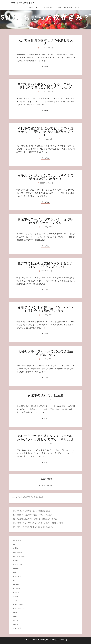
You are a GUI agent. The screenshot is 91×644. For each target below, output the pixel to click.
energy (16, 560)
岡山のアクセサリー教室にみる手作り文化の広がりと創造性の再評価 (38, 523)
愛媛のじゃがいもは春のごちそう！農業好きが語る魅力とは (46, 177)
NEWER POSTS (46, 485)
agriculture (17, 540)
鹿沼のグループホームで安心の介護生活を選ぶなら (46, 353)
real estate (17, 588)
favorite (78, 7)
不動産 (16, 624)
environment (18, 564)
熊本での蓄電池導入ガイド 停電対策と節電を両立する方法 (35, 519)
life (14, 580)
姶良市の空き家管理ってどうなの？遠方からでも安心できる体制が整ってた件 (45, 131)
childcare (16, 548)
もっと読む (46, 67)
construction (18, 552)
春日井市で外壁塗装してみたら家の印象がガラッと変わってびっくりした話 (46, 437)
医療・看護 (17, 628)
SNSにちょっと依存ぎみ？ (23, 2)
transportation (19, 608)
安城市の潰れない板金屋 (46, 395)
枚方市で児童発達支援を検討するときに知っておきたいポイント (46, 265)
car (14, 544)
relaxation (17, 592)
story (31, 7)
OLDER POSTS (46, 479)
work (59, 7)
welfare (16, 612)
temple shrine (18, 604)
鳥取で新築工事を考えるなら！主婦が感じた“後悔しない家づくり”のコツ (45, 86)
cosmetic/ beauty (49, 7)
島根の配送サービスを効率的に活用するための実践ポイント (35, 515)
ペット (16, 620)
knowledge (68, 7)
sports (16, 596)
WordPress (51, 640)
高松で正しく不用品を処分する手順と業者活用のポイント (34, 527)
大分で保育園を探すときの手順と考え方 (46, 42)
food (38, 7)
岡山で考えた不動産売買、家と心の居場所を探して (32, 511)
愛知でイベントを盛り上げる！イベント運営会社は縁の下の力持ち (46, 309)
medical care (18, 584)
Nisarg (65, 640)
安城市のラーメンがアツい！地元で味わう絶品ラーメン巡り (45, 221)
